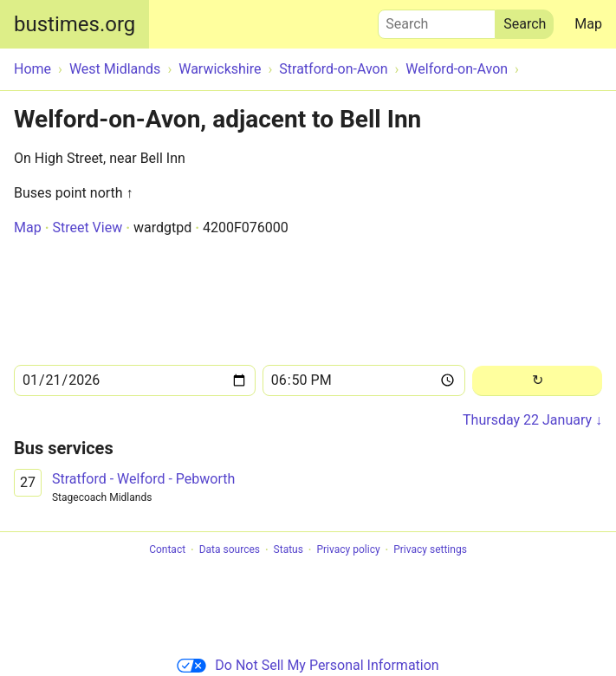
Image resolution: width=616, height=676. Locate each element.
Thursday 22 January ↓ (532, 420)
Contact (167, 550)
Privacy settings (430, 550)
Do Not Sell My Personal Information (308, 665)
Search (437, 20)
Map (588, 24)
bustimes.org (75, 24)
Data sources (230, 550)
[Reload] (537, 381)
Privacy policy (348, 550)
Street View (87, 227)
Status (289, 550)
